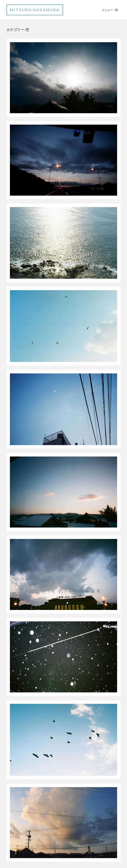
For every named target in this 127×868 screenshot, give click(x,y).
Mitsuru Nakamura (35, 10)
